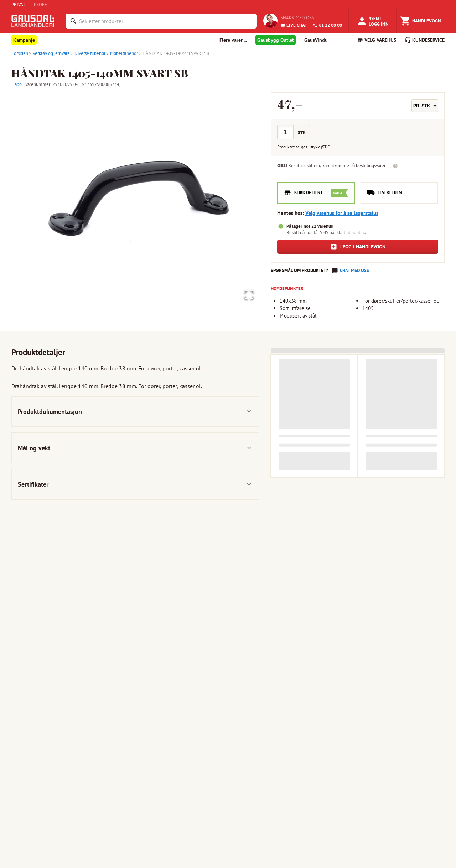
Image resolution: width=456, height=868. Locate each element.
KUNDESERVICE (425, 40)
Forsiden (20, 53)
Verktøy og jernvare (49, 53)
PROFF (40, 4)
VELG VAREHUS (377, 40)
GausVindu (316, 40)
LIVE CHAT (294, 25)
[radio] (316, 193)
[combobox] (166, 21)
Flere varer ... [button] (233, 40)
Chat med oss (354, 270)
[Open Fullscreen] (247, 293)
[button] (135, 199)
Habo (17, 84)
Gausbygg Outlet (276, 40)
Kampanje (24, 40)
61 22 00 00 (327, 25)
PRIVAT (18, 4)
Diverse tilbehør (88, 53)
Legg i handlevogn (358, 247)
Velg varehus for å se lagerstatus (342, 213)
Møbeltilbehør (122, 53)
